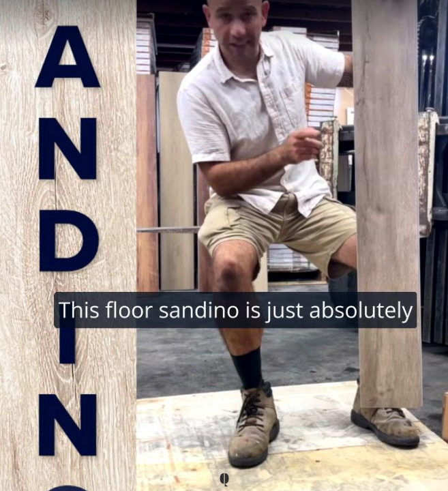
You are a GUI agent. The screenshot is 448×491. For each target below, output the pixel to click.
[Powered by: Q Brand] (224, 480)
